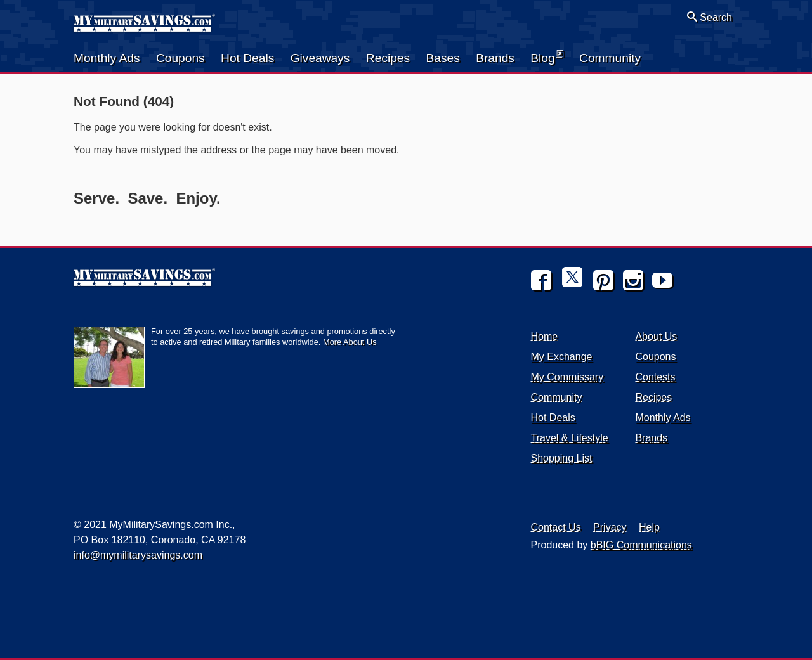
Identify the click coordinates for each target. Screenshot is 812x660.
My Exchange (562, 357)
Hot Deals (247, 58)
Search (710, 17)
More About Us (350, 342)
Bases (442, 58)
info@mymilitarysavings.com (138, 555)
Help (649, 527)
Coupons (180, 58)
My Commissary (567, 377)
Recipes (388, 58)
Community (610, 58)
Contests (655, 377)
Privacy (610, 527)
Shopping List (562, 458)
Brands (495, 58)
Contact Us (556, 527)
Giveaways (320, 58)
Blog (547, 57)
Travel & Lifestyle (570, 438)
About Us (656, 336)
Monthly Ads (107, 58)
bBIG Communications (641, 545)
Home (545, 336)
